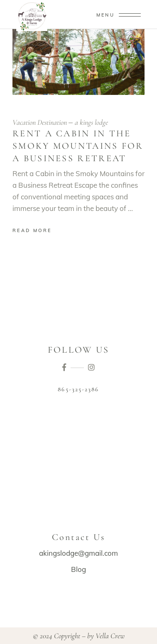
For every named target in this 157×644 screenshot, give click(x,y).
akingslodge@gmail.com (78, 553)
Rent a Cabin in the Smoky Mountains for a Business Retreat (78, 146)
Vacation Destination (40, 122)
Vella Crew (110, 636)
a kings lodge (91, 122)
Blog (78, 569)
